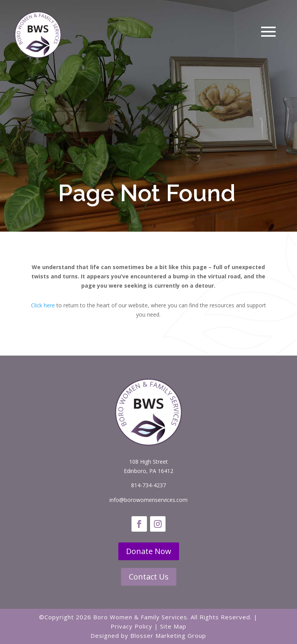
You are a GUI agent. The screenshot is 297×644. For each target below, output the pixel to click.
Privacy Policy (131, 626)
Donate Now (149, 551)
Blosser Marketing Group (168, 636)
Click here (43, 305)
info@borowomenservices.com (148, 500)
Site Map (173, 626)
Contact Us (149, 577)
